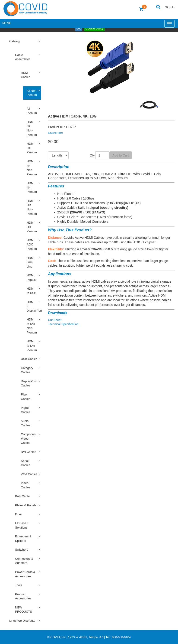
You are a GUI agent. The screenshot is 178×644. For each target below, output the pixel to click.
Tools (19, 585)
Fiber (19, 514)
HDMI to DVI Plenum (32, 346)
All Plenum (32, 111)
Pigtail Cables (25, 410)
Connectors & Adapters (24, 561)
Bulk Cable (22, 496)
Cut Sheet (55, 320)
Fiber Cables (25, 397)
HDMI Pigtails (32, 278)
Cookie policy (94, 28)
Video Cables (25, 485)
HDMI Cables (25, 75)
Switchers (22, 550)
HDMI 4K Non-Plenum (32, 168)
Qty (92, 155)
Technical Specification (63, 324)
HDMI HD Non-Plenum (32, 207)
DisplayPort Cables (29, 383)
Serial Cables (25, 463)
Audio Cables (25, 423)
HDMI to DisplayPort (34, 306)
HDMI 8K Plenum (32, 148)
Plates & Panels (26, 505)
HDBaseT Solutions (22, 525)
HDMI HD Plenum (32, 227)
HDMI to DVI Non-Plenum (32, 326)
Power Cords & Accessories (25, 574)
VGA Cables (29, 474)
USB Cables (29, 359)
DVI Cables (29, 452)
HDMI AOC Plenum (32, 245)
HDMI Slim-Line (30, 262)
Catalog (14, 41)
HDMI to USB (31, 291)
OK (79, 28)
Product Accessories (23, 596)
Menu (7, 23)
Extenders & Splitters (23, 539)
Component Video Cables (29, 438)
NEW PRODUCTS (24, 610)
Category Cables (27, 370)
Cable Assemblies (23, 57)
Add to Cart (121, 155)
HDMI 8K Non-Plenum (32, 128)
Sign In (170, 7)
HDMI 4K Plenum (32, 187)
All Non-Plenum (32, 93)
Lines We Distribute (22, 621)
